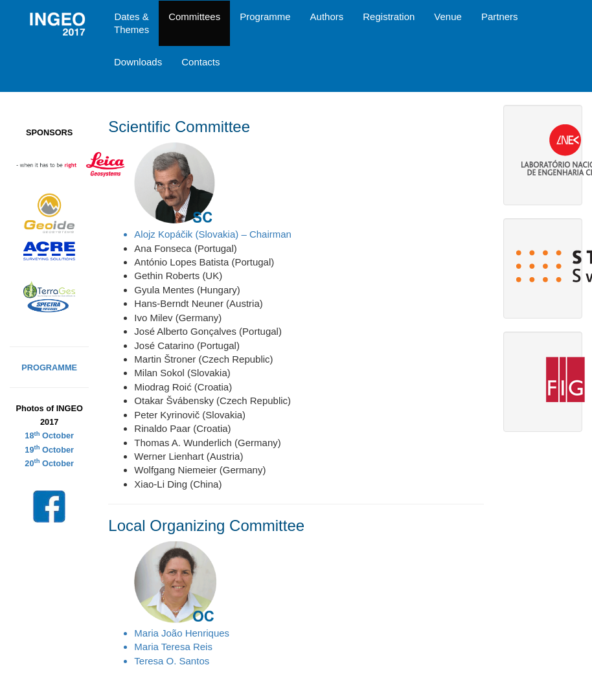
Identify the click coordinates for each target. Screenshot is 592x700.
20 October (49, 463)
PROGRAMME (49, 367)
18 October (49, 435)
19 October (49, 450)
